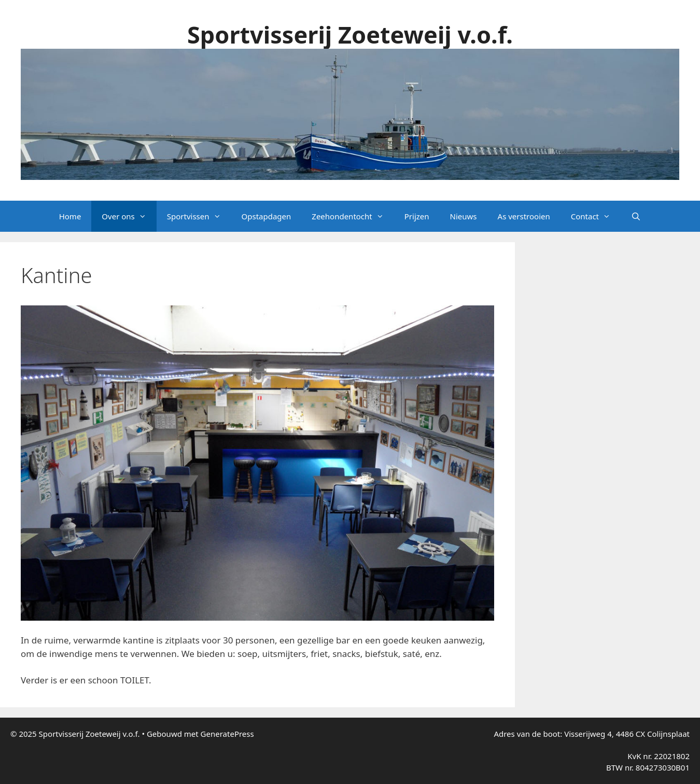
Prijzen (417, 216)
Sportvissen (199, 216)
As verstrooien (524, 216)
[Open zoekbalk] (636, 216)
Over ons (129, 216)
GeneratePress (227, 734)
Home (70, 216)
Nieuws (464, 216)
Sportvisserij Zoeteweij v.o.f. (350, 34)
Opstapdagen (267, 216)
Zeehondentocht (353, 216)
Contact (596, 216)
